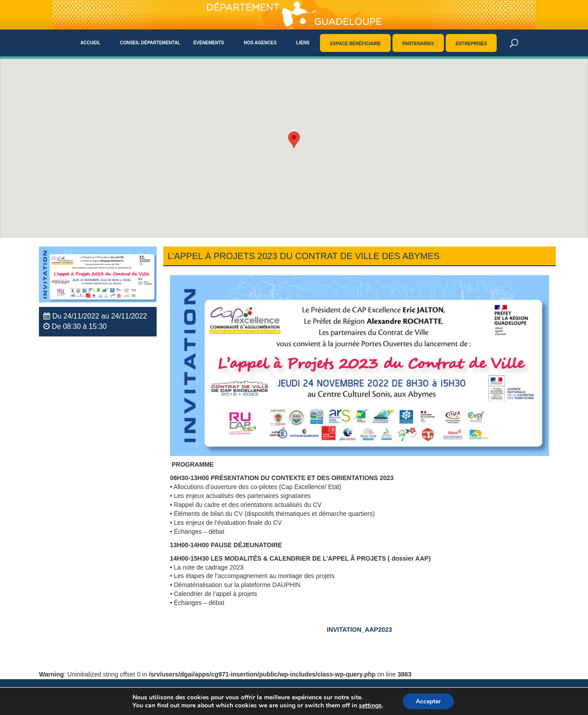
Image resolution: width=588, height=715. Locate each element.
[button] (294, 140)
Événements (209, 43)
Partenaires (418, 44)
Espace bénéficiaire (355, 44)
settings (370, 705)
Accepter (428, 701)
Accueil (90, 43)
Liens (303, 43)
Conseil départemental (150, 43)
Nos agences (260, 43)
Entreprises (471, 44)
